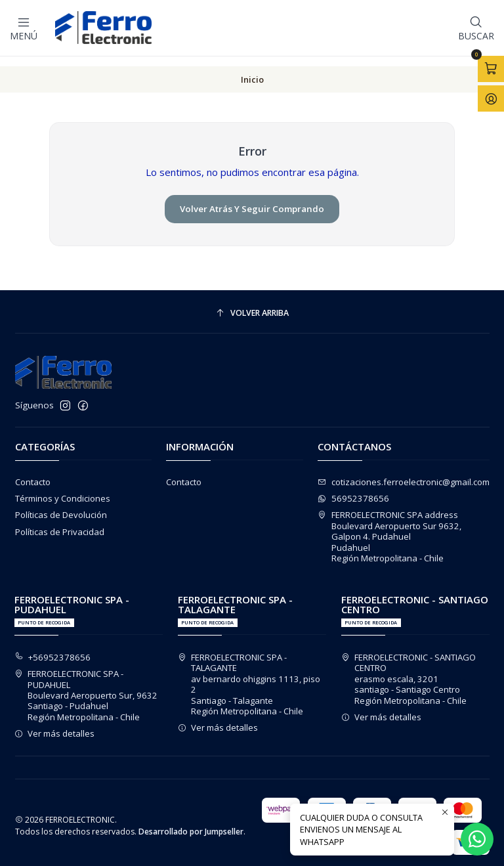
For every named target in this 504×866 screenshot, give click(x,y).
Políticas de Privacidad (60, 523)
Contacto (33, 473)
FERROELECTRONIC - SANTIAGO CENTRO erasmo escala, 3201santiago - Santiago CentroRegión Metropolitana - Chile (409, 670)
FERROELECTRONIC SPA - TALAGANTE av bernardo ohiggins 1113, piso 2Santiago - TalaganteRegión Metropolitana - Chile (249, 675)
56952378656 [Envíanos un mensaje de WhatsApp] (353, 489)
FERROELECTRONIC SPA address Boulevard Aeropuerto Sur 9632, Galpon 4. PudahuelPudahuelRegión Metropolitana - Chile (389, 528)
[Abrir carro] (491, 68)
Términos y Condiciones (63, 489)
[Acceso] (491, 98)
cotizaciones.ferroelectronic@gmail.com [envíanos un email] (404, 473)
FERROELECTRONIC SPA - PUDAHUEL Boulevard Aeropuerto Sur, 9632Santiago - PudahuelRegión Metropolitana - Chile (86, 686)
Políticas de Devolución (61, 506)
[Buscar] (476, 28)
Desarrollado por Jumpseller (191, 823)
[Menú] (24, 28)
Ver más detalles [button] (55, 724)
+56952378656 (53, 648)
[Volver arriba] (252, 304)
